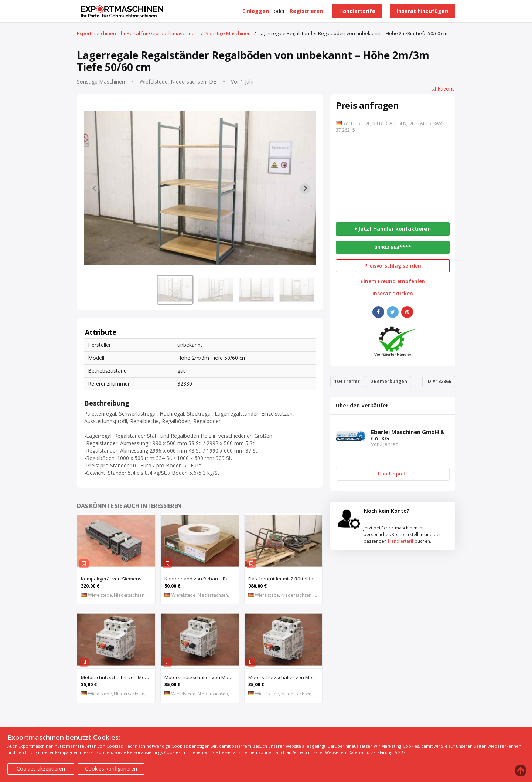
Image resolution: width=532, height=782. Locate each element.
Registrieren (306, 11)
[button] (175, 290)
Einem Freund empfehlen (393, 281)
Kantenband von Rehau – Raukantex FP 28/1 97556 (202, 579)
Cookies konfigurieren (111, 769)
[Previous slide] (95, 189)
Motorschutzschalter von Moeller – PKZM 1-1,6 (285, 677)
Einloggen (256, 11)
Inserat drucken (393, 294)
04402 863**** (393, 247)
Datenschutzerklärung (370, 752)
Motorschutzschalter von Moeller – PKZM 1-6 (202, 677)
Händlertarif (401, 541)
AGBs (400, 752)
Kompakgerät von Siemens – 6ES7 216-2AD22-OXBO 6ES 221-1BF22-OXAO (118, 579)
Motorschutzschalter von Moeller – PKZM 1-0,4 (118, 677)
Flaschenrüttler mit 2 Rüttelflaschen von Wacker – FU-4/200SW (285, 579)
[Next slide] (305, 189)
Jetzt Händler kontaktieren (393, 229)
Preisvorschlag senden (393, 266)
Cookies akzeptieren (41, 769)
